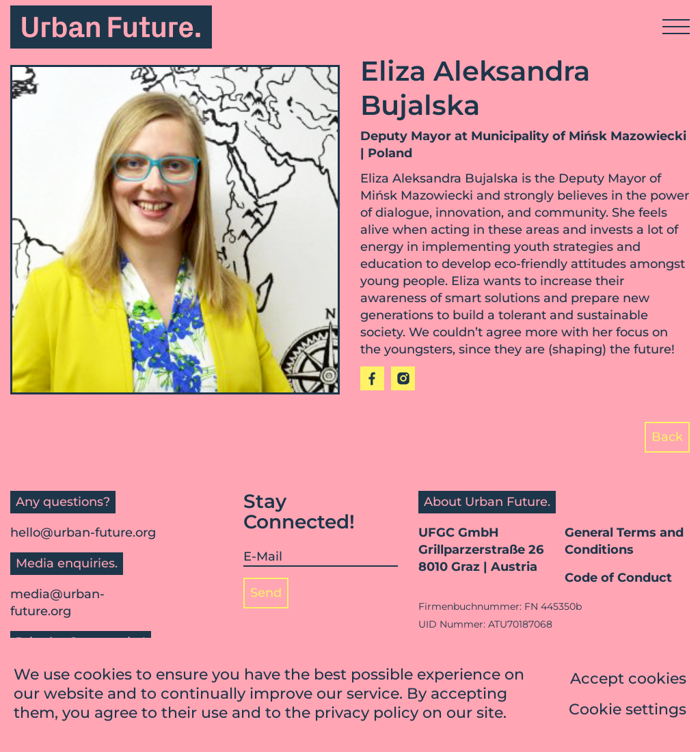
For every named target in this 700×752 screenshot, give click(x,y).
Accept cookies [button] (628, 681)
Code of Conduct (618, 578)
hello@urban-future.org (83, 533)
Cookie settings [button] (628, 711)
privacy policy (366, 715)
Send (266, 593)
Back (667, 437)
